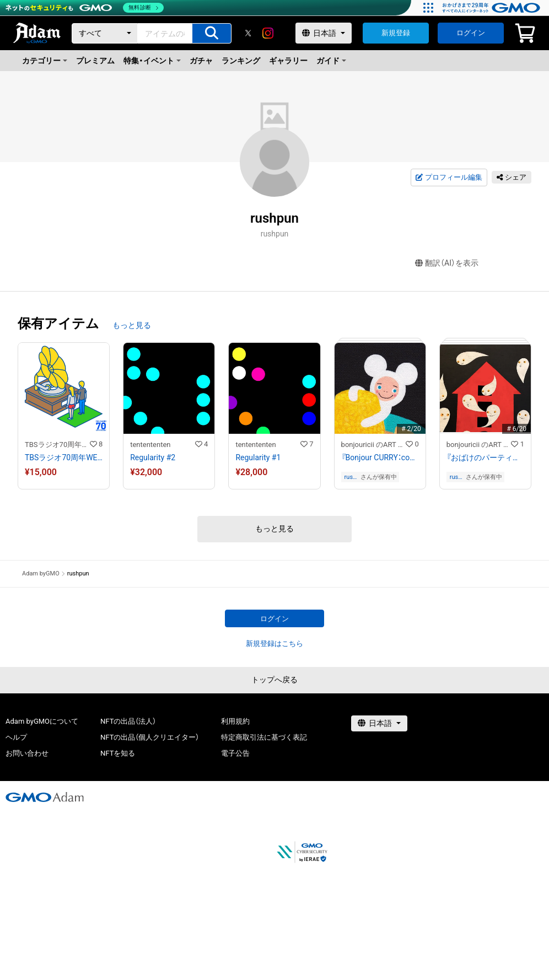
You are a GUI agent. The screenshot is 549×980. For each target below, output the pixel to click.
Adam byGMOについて (42, 721)
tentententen (150, 445)
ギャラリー (288, 61)
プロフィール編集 (449, 177)
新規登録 (396, 33)
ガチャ (201, 61)
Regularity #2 (153, 457)
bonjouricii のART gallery (374, 445)
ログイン (471, 33)
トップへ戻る (274, 680)
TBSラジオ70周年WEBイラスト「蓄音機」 (64, 457)
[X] (248, 33)
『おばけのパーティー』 (485, 457)
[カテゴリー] (105, 33)
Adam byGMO (41, 574)
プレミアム (95, 61)
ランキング (241, 61)
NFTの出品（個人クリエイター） (150, 737)
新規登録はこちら (274, 644)
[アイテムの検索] (212, 33)
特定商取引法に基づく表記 (264, 737)
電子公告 (235, 753)
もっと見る (132, 325)
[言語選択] (324, 33)
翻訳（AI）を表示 (447, 263)
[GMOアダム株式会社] (45, 797)
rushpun (351, 477)
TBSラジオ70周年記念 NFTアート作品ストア (57, 445)
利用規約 (235, 721)
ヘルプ (16, 737)
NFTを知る (118, 753)
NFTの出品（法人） (128, 721)
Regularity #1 (258, 457)
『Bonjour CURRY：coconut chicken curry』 (380, 457)
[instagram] (268, 33)
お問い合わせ (27, 753)
